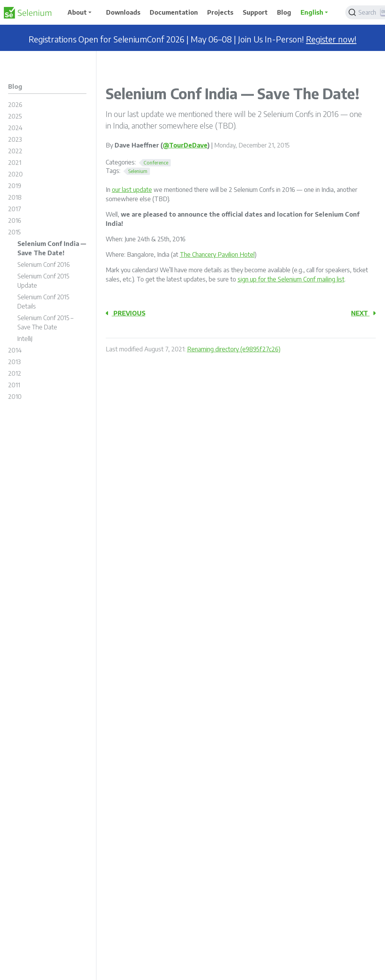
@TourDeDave (185, 145)
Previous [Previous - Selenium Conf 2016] (126, 313)
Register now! (331, 39)
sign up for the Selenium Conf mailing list (291, 279)
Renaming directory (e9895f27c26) (234, 349)
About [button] (77, 12)
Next (363, 313)
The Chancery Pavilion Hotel (217, 254)
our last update (132, 190)
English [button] (312, 12)
